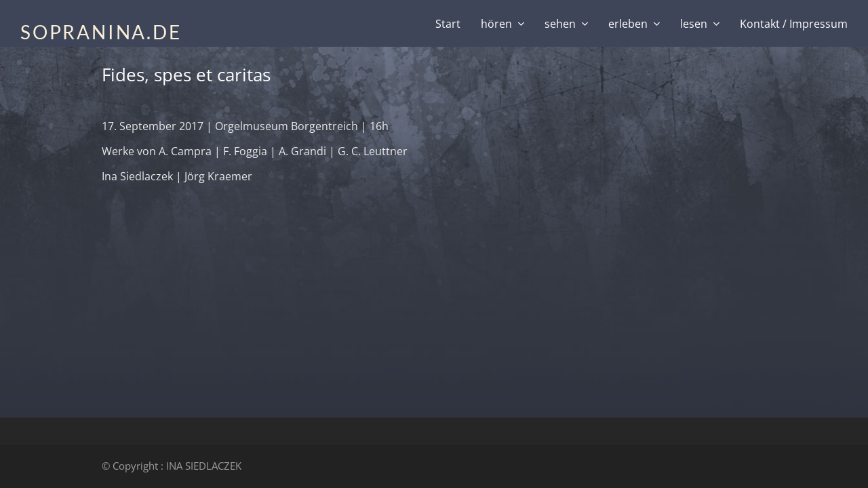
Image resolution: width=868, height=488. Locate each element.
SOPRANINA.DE (101, 32)
